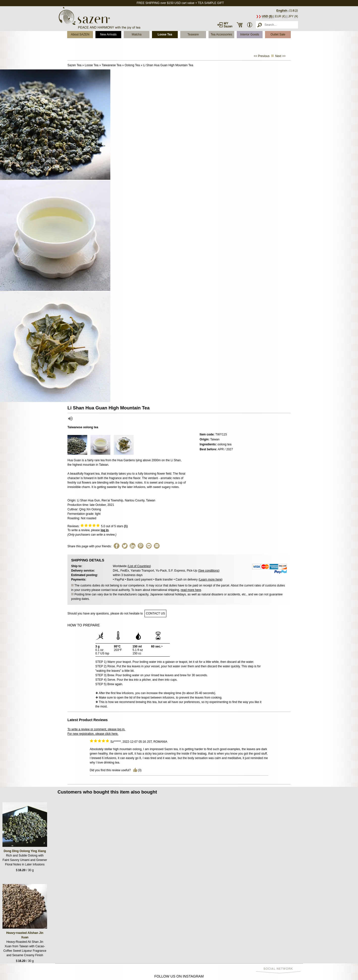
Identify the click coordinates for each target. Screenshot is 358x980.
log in (105, 530)
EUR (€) (280, 16)
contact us (156, 613)
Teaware (193, 34)
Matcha (136, 34)
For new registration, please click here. (93, 734)
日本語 (294, 11)
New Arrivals (108, 34)
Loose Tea (165, 34)
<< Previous (262, 56)
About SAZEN (80, 34)
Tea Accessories (222, 34)
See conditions (209, 571)
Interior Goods (250, 34)
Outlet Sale (278, 34)
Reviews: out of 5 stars (98, 526)
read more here (191, 590)
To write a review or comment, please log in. (96, 729)
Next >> (280, 56)
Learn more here (211, 580)
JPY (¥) (293, 16)
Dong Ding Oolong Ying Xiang (25, 851)
